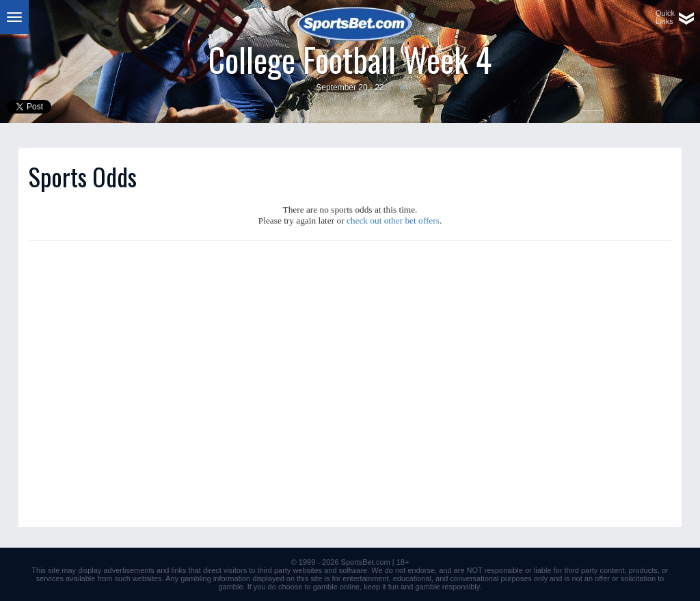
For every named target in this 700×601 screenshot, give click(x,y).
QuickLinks (665, 17)
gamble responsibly (448, 587)
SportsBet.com (366, 562)
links (179, 570)
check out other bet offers (393, 221)
